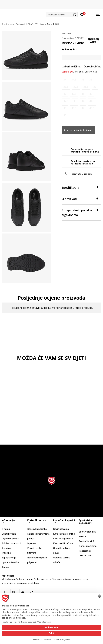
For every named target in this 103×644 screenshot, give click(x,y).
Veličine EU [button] (67, 72)
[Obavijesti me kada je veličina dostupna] (65, 80)
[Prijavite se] (82, 14)
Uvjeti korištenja (10, 538)
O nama (6, 529)
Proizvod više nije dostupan (78, 130)
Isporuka (32, 543)
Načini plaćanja (61, 529)
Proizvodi (21, 24)
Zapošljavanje (9, 558)
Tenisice (40, 24)
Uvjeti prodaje (9, 534)
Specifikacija (80, 187)
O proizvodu (80, 199)
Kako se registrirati (63, 538)
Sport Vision (8, 24)
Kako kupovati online (64, 534)
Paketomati (85, 551)
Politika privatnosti (11, 543)
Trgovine (6, 553)
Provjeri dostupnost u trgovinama (80, 212)
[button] (62, 15)
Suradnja (6, 548)
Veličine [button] (79, 72)
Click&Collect (86, 555)
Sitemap (6, 567)
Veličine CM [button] (91, 72)
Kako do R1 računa (63, 543)
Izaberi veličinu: (71, 66)
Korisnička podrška (37, 529)
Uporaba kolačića (10, 562)
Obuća (31, 24)
